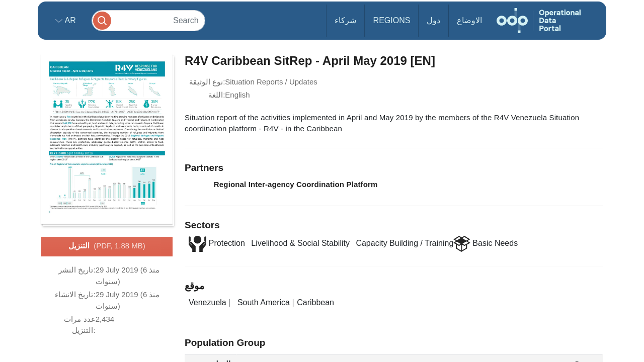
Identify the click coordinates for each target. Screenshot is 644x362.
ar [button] (69, 20)
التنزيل (107, 246)
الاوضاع (469, 20)
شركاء (345, 20)
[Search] (148, 20)
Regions (392, 20)
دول (433, 20)
